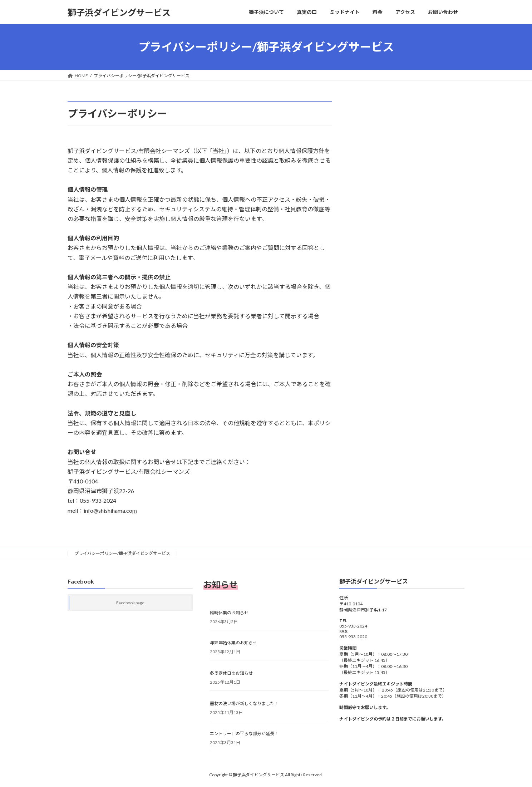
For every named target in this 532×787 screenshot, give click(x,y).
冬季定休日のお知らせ (231, 673)
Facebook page (130, 603)
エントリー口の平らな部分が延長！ (244, 734)
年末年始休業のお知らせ (233, 643)
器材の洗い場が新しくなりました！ (244, 703)
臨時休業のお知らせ (229, 612)
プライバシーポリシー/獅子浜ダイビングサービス (122, 553)
